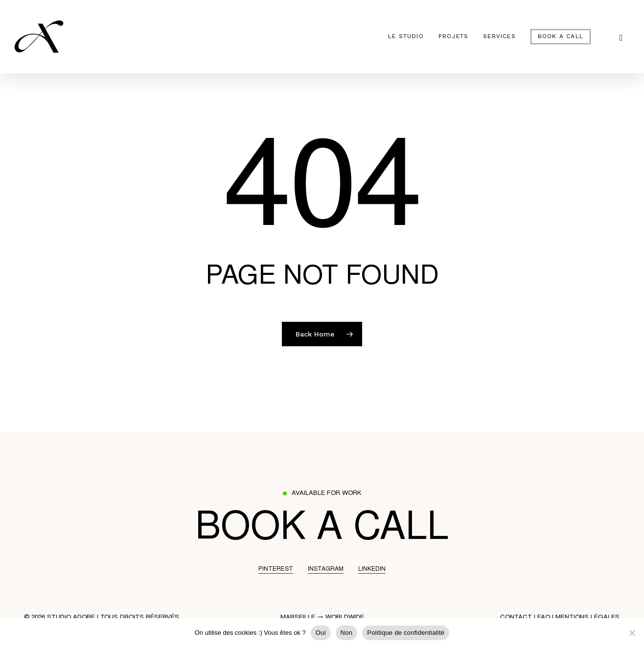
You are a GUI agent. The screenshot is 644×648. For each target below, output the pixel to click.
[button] (322, 530)
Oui (321, 633)
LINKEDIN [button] (372, 569)
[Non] (632, 633)
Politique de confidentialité (406, 633)
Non (347, 633)
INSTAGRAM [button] (326, 569)
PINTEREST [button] (276, 569)
